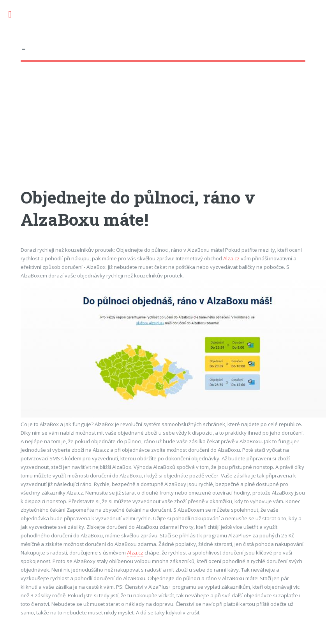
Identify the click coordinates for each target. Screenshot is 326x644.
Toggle (14, 15)
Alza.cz (231, 258)
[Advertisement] (144, 132)
